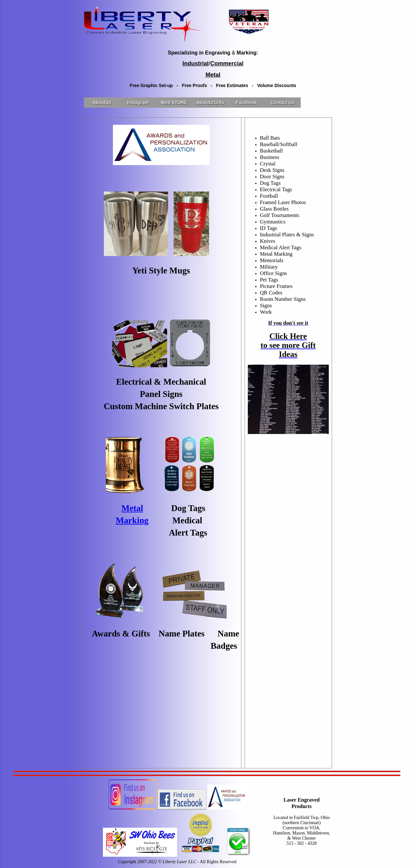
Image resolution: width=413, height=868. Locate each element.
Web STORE (174, 103)
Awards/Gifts (210, 103)
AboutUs (102, 103)
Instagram (138, 103)
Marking (132, 520)
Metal (132, 508)
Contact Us (283, 103)
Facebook (246, 103)
